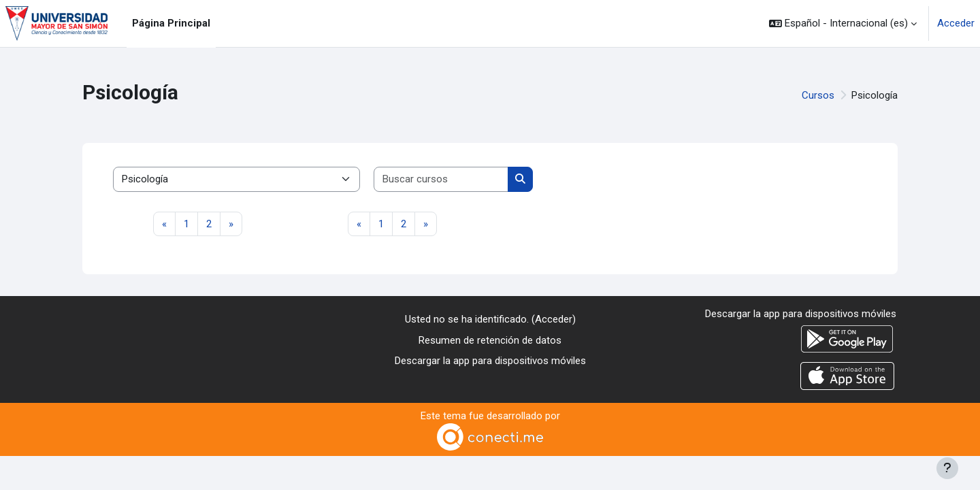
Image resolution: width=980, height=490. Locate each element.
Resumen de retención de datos (490, 340)
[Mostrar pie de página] (947, 468)
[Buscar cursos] (441, 179)
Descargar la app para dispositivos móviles (490, 361)
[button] (843, 23)
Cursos (818, 95)
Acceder (956, 23)
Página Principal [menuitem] (171, 23)
